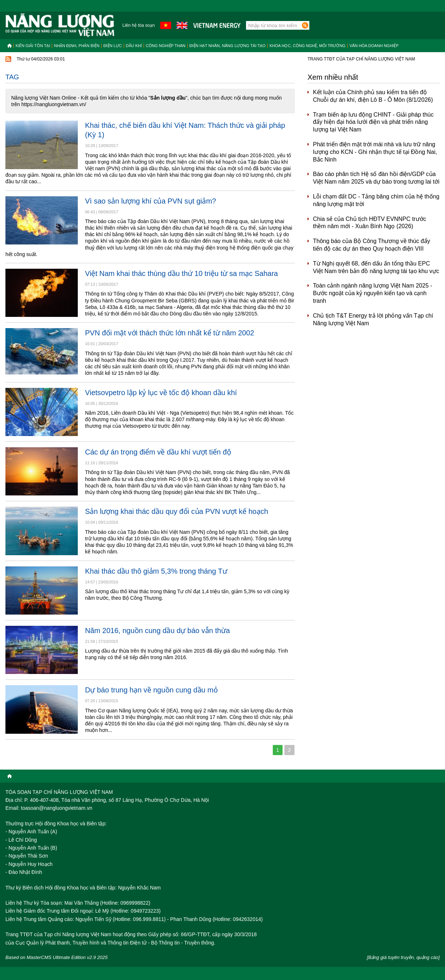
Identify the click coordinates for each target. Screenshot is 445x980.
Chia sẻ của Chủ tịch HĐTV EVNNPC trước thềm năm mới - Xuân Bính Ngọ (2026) (370, 223)
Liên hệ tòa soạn (138, 25)
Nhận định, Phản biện (77, 46)
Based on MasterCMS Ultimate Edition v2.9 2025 (57, 957)
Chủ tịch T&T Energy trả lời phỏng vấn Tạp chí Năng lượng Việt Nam (373, 319)
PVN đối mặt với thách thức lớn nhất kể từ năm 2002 (169, 333)
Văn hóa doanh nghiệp (374, 46)
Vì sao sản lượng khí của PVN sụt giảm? (151, 201)
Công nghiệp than (166, 46)
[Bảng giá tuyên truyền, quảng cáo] (403, 957)
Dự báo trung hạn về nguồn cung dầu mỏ (151, 690)
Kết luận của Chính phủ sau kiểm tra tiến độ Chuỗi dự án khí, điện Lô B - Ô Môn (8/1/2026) (373, 96)
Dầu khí (134, 46)
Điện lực (113, 46)
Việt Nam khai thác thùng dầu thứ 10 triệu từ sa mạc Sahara (181, 273)
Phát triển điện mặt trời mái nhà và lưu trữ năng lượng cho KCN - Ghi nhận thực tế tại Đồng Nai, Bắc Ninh (375, 152)
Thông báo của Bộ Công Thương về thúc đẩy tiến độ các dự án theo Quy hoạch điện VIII (372, 245)
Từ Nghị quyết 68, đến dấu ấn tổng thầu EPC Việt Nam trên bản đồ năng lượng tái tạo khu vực (376, 267)
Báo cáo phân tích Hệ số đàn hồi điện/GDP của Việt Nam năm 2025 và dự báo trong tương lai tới (376, 178)
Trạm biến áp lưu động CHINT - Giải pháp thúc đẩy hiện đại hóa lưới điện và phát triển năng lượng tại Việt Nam (373, 122)
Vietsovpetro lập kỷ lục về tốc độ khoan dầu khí (161, 393)
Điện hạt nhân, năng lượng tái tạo (228, 46)
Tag (12, 77)
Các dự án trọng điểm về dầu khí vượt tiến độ (158, 452)
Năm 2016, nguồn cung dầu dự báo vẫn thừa (157, 631)
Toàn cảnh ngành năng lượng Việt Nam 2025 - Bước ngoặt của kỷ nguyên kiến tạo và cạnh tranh (373, 293)
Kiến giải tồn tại (33, 46)
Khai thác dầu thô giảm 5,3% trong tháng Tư (156, 571)
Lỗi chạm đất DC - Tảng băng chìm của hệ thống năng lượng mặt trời (376, 200)
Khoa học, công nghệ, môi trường (308, 46)
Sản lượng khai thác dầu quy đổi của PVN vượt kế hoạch (177, 511)
